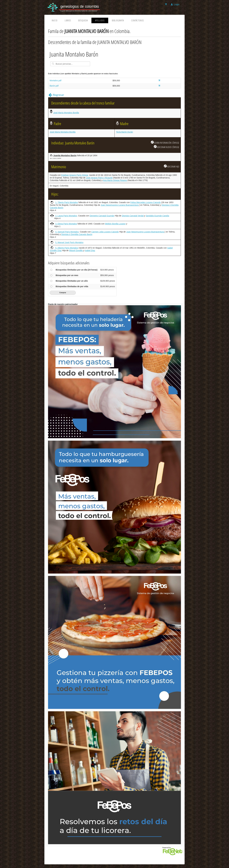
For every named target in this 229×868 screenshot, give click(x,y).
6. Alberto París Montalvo (67, 248)
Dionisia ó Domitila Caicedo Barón (77, 234)
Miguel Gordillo (76, 250)
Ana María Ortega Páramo (115, 180)
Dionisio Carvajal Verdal (133, 216)
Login (177, 4)
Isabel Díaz (90, 250)
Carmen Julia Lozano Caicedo (105, 232)
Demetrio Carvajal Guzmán (102, 216)
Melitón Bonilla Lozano (115, 224)
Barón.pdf (54, 86)
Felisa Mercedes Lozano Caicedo (145, 202)
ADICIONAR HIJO (172, 166)
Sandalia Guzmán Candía (157, 216)
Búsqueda (83, 20)
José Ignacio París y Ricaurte (99, 178)
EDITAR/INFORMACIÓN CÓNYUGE (165, 142)
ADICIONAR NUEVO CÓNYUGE (166, 147)
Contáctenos (138, 20)
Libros (68, 20)
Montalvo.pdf (55, 81)
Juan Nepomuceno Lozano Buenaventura (120, 205)
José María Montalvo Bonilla (66, 113)
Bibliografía (118, 20)
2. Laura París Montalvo (66, 216)
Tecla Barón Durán (125, 132)
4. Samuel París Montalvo (67, 232)
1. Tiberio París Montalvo (67, 202)
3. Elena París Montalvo (66, 224)
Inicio (55, 20)
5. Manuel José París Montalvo (69, 242)
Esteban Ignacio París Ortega (75, 175)
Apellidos (100, 20)
